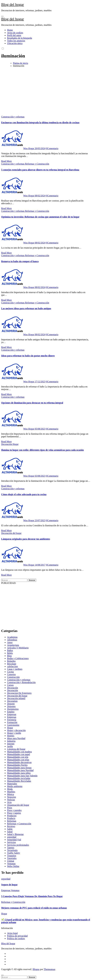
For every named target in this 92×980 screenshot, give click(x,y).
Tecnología (12, 850)
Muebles (11, 792)
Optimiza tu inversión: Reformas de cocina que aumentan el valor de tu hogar (40, 217)
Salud (10, 832)
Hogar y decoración (16, 730)
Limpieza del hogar (16, 749)
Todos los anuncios (16, 41)
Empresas (12, 714)
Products (11, 818)
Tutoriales (12, 858)
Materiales (12, 784)
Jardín (10, 746)
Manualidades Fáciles (17, 765)
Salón (10, 829)
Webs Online (13, 866)
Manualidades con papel (19, 754)
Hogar (16, 444)
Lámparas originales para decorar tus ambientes (26, 539)
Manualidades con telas (18, 760)
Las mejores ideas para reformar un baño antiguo (26, 308)
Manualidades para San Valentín (22, 776)
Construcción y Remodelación (21, 682)
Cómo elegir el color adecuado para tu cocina (24, 494)
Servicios (11, 842)
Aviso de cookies (15, 33)
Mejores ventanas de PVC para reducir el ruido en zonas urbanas (34, 908)
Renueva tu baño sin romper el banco (20, 261)
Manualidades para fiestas (19, 768)
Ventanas (11, 864)
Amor (10, 642)
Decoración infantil (16, 698)
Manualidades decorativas (19, 762)
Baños (10, 650)
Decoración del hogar (11, 533)
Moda (10, 789)
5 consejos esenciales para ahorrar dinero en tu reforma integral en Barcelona (40, 170)
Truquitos (12, 856)
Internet (11, 744)
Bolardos (11, 661)
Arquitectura (13, 645)
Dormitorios (13, 709)
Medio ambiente (15, 786)
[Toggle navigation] (2, 16)
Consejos (11, 674)
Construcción (13, 677)
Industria (11, 741)
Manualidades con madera (19, 752)
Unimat (11, 861)
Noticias (11, 800)
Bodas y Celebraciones (18, 658)
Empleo (11, 712)
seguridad (12, 837)
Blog (9, 656)
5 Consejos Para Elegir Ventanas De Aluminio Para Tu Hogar (32, 896)
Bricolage (12, 664)
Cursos (10, 685)
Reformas (12, 821)
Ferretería (12, 720)
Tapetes (11, 848)
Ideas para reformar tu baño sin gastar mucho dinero (28, 356)
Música (11, 794)
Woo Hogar (18, 148)
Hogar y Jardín (14, 733)
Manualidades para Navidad (20, 770)
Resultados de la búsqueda (20, 38)
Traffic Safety (14, 853)
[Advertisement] (46, 90)
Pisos (10, 808)
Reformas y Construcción (37, 164)
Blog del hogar (13, 5)
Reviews (11, 826)
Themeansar (49, 969)
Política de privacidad (17, 936)
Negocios (11, 797)
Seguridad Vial (14, 840)
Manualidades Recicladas (19, 781)
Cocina (10, 672)
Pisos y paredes (14, 810)
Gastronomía (13, 725)
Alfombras (12, 640)
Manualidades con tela (18, 757)
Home (10, 30)
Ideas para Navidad (16, 738)
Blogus (36, 969)
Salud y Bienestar (15, 834)
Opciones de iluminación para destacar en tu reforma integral (32, 403)
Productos (12, 816)
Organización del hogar (18, 805)
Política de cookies (16, 938)
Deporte (11, 704)
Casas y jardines (15, 669)
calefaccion (12, 666)
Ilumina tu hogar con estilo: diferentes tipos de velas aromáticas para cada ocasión (42, 450)
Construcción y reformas (13, 117)
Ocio (9, 802)
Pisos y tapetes (14, 813)
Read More (6, 161)
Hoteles (11, 736)
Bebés (10, 653)
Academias (12, 637)
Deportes (11, 706)
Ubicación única (15, 43)
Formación (12, 722)
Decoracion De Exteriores (19, 693)
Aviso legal (12, 933)
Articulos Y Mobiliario (18, 648)
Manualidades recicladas (19, 778)
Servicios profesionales (18, 845)
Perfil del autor (14, 35)
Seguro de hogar (9, 885)
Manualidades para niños (19, 773)
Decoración (7, 444)
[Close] (2, 975)
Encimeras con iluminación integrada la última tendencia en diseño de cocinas (40, 122)
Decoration (12, 701)
